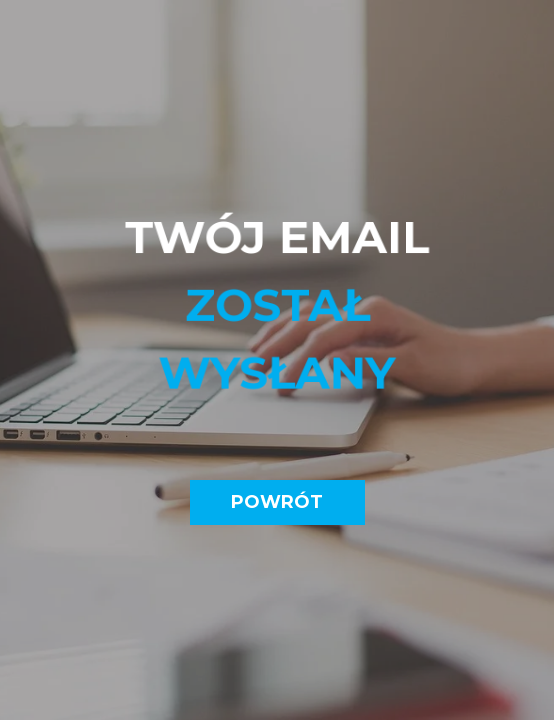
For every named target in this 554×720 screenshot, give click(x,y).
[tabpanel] (277, 317)
